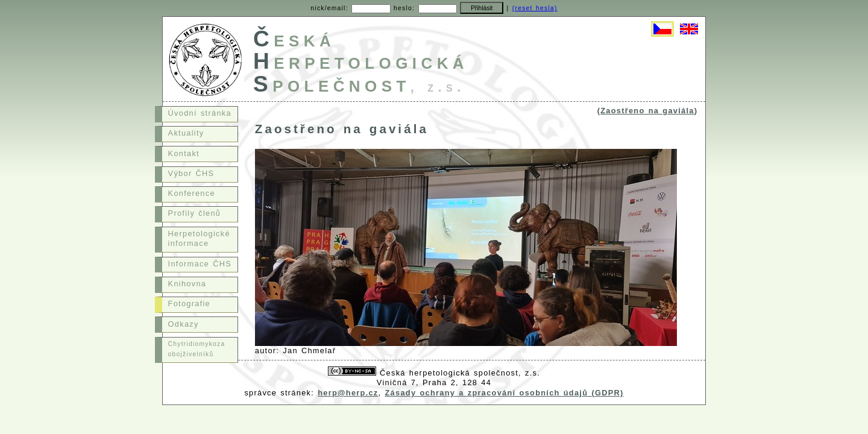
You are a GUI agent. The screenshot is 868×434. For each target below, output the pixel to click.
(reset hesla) (535, 8)
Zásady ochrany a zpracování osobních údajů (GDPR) (505, 393)
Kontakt (184, 153)
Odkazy (184, 324)
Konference (192, 193)
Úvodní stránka (200, 113)
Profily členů (195, 213)
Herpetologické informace (199, 239)
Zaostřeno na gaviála (647, 111)
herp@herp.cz (348, 393)
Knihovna (187, 284)
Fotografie (189, 303)
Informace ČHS (200, 264)
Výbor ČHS (191, 173)
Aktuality (186, 133)
